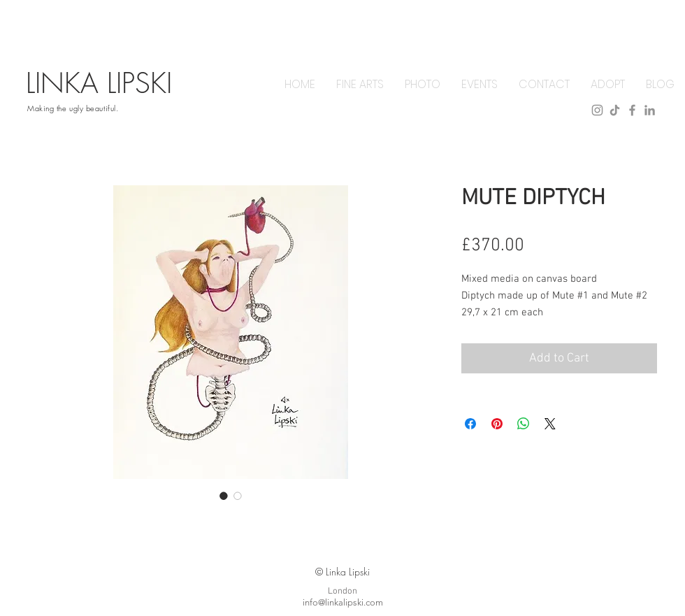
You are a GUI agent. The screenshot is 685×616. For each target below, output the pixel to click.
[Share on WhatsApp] (524, 424)
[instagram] (597, 110)
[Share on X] (550, 424)
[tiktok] (615, 110)
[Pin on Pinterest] (497, 424)
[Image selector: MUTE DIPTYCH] (224, 496)
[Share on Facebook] (470, 424)
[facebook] (632, 110)
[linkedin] (650, 110)
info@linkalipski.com (343, 602)
